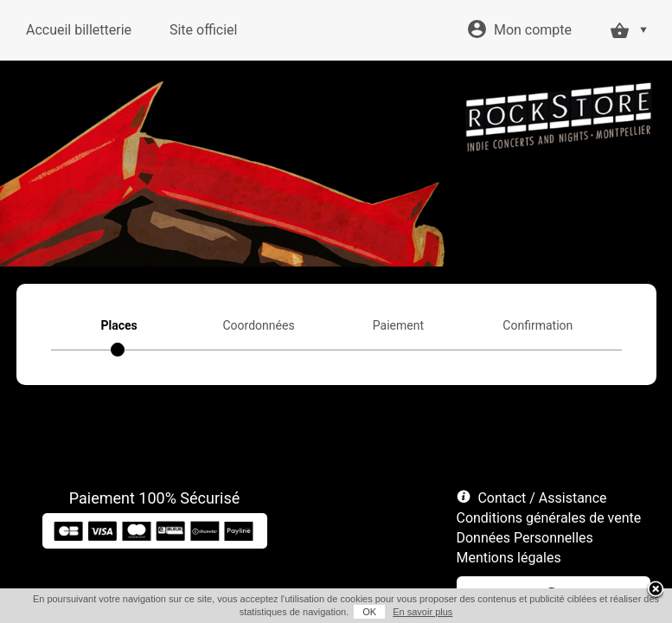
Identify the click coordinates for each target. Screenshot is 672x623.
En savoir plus (422, 612)
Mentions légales (509, 558)
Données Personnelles (525, 538)
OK (369, 612)
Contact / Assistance (542, 498)
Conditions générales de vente (549, 518)
